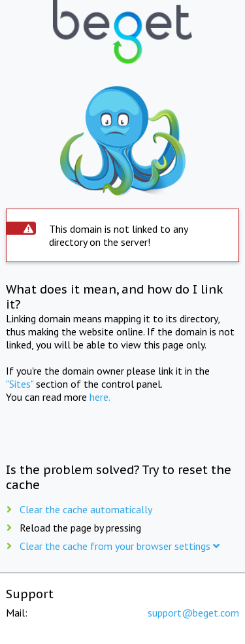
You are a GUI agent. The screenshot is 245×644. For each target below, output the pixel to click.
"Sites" (20, 384)
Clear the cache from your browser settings (120, 546)
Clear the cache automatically (86, 509)
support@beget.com (193, 613)
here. (100, 397)
